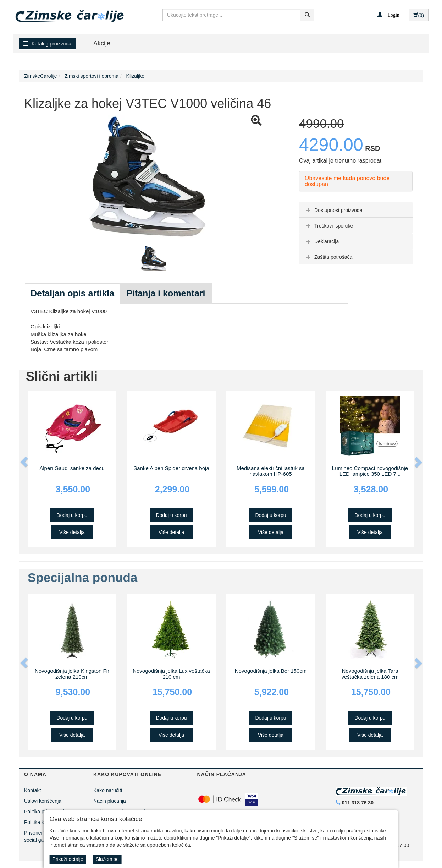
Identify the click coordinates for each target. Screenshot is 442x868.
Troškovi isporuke (329, 226)
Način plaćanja (110, 801)
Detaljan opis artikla (72, 293)
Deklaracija (322, 241)
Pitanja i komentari (166, 293)
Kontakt (32, 790)
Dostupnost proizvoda (333, 210)
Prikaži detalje (68, 859)
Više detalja (72, 532)
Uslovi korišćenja (43, 801)
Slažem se (107, 859)
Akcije (102, 43)
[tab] (356, 210)
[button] (388, 15)
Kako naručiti (108, 790)
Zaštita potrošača (328, 257)
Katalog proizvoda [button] (47, 44)
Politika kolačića (42, 822)
